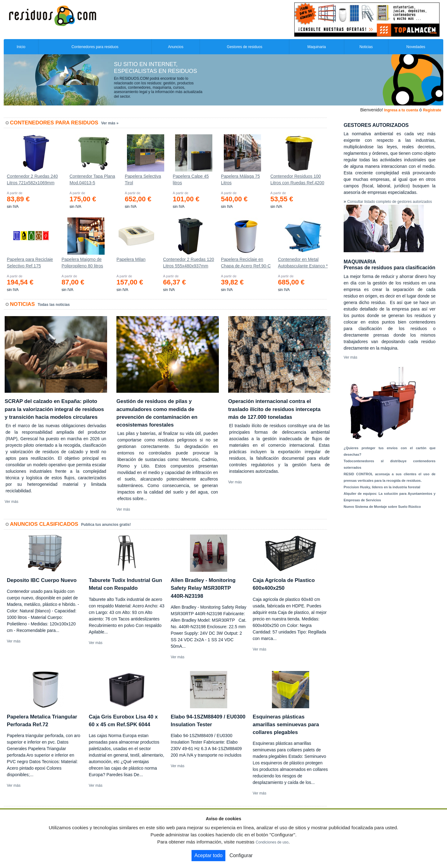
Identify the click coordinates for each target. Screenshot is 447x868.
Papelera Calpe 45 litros (191, 179)
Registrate (432, 110)
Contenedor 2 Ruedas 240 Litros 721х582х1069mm (32, 179)
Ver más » (110, 123)
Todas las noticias (54, 305)
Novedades (416, 47)
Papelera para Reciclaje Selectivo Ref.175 (30, 263)
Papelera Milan (131, 259)
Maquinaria (316, 47)
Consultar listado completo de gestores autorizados (390, 202)
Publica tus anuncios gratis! (106, 525)
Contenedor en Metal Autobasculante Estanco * (303, 263)
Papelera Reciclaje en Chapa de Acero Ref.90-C (246, 263)
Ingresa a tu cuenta (401, 110)
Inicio (21, 47)
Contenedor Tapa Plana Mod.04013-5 (92, 179)
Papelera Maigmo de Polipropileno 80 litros (82, 263)
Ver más (11, 502)
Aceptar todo (208, 855)
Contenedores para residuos (95, 47)
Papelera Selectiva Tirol (143, 179)
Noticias (366, 47)
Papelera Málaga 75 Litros (240, 179)
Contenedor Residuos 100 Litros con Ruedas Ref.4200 (297, 179)
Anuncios (176, 47)
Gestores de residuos (245, 47)
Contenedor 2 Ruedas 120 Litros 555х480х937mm (188, 263)
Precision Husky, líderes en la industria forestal (382, 487)
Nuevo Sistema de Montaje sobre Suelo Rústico (382, 507)
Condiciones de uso (272, 842)
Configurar (241, 855)
